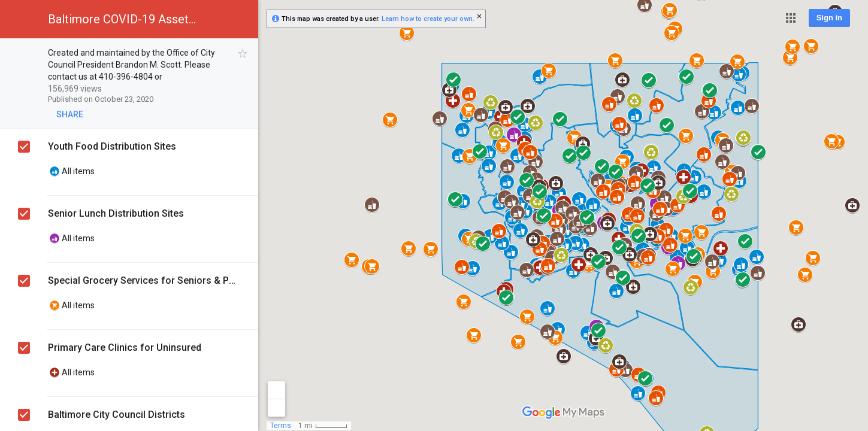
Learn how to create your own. (428, 19)
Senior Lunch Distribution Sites (116, 213)
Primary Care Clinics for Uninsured (125, 347)
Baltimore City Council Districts (117, 415)
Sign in (829, 18)
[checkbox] (243, 54)
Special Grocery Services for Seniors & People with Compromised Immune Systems (144, 280)
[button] (791, 18)
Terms (281, 426)
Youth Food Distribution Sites (112, 146)
